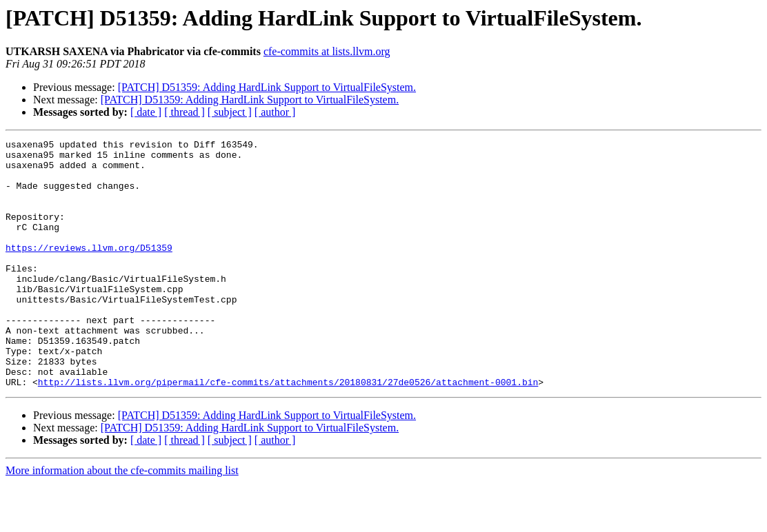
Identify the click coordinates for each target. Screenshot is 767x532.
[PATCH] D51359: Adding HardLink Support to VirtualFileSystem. (267, 87)
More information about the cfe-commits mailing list (122, 520)
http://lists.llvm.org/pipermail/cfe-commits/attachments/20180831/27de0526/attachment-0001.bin (288, 431)
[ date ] (146, 112)
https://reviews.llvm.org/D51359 (89, 270)
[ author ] (275, 112)
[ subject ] (230, 112)
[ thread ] (185, 112)
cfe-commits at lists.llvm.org (327, 51)
